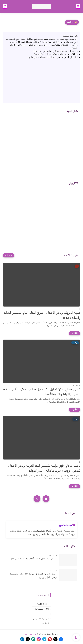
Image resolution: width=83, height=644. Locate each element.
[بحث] (5, 6)
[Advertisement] (41, 79)
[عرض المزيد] (9, 255)
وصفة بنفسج (31, 634)
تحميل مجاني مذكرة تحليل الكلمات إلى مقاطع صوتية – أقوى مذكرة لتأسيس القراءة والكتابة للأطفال (42, 392)
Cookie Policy (43, 604)
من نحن (45, 614)
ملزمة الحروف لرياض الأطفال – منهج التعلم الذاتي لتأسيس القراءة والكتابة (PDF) (42, 315)
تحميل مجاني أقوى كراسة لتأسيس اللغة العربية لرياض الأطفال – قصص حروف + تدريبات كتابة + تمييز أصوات (43, 468)
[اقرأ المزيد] (75, 333)
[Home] (46, 499)
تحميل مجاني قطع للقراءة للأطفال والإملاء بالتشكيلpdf (34, 559)
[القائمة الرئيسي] (78, 6)
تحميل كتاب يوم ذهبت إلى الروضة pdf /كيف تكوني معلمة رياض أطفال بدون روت (33, 576)
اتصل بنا (45, 623)
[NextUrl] (37, 499)
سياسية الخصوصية (40, 619)
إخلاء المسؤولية (42, 609)
